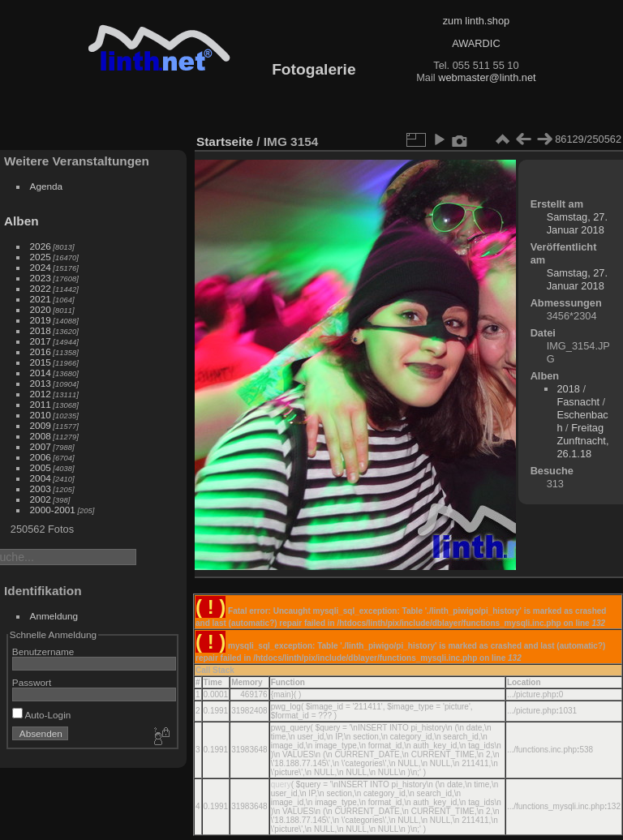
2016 (41, 351)
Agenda (47, 186)
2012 (41, 394)
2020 (41, 309)
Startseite (225, 141)
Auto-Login (42, 715)
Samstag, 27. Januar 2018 (577, 223)
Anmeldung (54, 616)
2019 (41, 320)
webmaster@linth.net (487, 77)
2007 (41, 446)
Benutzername (43, 651)
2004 (41, 478)
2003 (41, 489)
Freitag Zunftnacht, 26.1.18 (582, 441)
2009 (41, 425)
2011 (41, 404)
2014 (41, 373)
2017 (41, 341)
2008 (41, 436)
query (281, 784)
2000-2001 (53, 510)
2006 (41, 457)
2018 (41, 330)
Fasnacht (578, 402)
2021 (41, 299)
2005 (41, 467)
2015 (41, 362)
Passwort (32, 682)
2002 (41, 499)
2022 (41, 288)
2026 (41, 246)
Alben (21, 221)
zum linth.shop (477, 21)
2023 (41, 278)
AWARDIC (476, 43)
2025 (41, 257)
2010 (41, 415)
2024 (41, 267)
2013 (41, 383)
